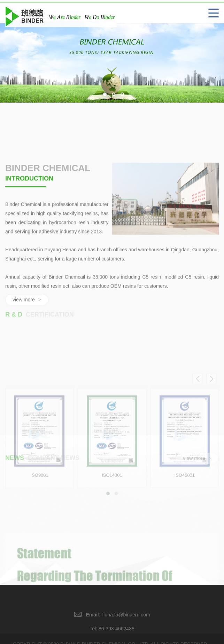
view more (197, 462)
